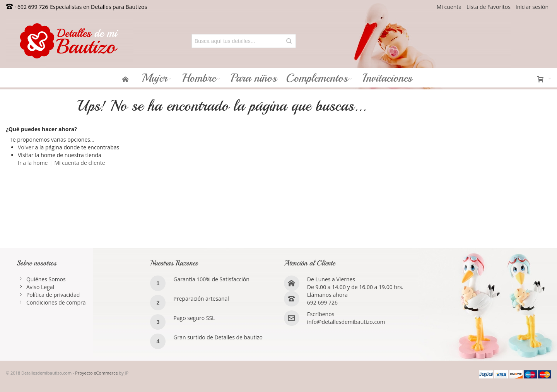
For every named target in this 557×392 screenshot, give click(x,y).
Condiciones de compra (56, 302)
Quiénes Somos (46, 279)
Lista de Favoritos (489, 7)
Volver (26, 147)
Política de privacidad (53, 295)
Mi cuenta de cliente (79, 163)
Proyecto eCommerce (96, 373)
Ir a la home (33, 163)
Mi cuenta (449, 7)
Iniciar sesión (532, 7)
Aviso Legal (40, 287)
